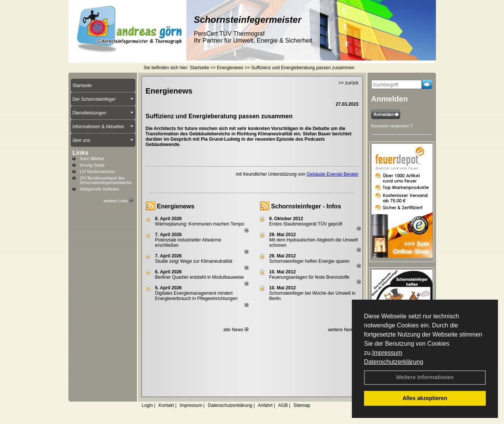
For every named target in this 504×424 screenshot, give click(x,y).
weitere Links (118, 201)
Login (147, 405)
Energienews (176, 206)
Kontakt (166, 405)
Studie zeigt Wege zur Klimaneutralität (194, 261)
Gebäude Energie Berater (333, 174)
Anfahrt (265, 405)
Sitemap (302, 405)
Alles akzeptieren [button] (425, 398)
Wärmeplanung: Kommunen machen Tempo (200, 224)
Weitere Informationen (425, 377)
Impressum (387, 353)
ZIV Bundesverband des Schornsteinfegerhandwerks (106, 180)
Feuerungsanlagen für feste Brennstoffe (309, 277)
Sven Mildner (92, 159)
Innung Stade (92, 165)
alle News (236, 330)
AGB (283, 405)
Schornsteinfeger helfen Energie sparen (309, 261)
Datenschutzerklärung (394, 362)
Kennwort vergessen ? (392, 126)
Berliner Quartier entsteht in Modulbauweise (200, 277)
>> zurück (349, 83)
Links (81, 153)
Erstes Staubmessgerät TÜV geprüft (306, 224)
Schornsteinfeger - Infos (306, 206)
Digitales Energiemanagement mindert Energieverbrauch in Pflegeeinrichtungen (196, 296)
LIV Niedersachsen (98, 172)
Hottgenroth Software (100, 189)
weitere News (344, 330)
